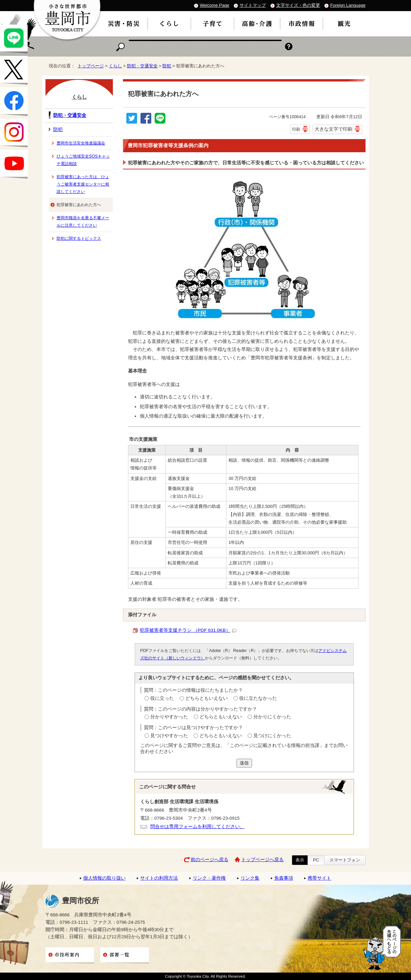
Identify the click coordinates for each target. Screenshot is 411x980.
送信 (244, 763)
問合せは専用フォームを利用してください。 (197, 827)
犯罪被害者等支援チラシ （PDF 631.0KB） (188, 630)
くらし (115, 66)
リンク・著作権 (209, 878)
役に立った (162, 698)
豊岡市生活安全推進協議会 (81, 143)
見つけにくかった (272, 736)
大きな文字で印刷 (334, 129)
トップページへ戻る (262, 860)
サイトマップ (253, 5)
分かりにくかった (272, 717)
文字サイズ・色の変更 (298, 5)
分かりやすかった (169, 717)
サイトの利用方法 (159, 878)
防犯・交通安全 (142, 66)
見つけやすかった (169, 736)
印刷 (296, 129)
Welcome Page (214, 5)
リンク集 (250, 878)
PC (316, 860)
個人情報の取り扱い (104, 878)
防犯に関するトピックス (79, 238)
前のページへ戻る (210, 860)
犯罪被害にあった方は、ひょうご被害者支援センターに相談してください (83, 184)
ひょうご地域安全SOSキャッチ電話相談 (83, 160)
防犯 (167, 66)
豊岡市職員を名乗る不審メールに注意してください (83, 222)
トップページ (91, 66)
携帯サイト (319, 878)
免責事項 (284, 878)
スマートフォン (345, 860)
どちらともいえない (207, 698)
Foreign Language (348, 5)
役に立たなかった (258, 698)
